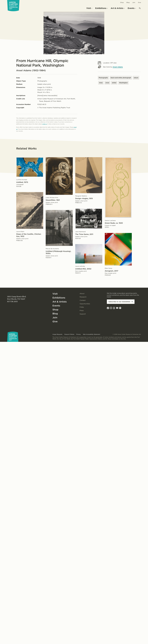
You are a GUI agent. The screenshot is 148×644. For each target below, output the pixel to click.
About (82, 294)
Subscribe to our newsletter (119, 302)
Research (83, 297)
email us (45, 124)
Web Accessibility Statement (92, 334)
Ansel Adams (118, 67)
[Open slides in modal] (100, 50)
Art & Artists (60, 302)
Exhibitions (59, 298)
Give (139, 2)
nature (136, 78)
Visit (55, 294)
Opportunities (85, 304)
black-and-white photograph (121, 78)
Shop (122, 2)
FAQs (82, 307)
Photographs (103, 78)
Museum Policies (69, 334)
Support (83, 314)
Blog (128, 2)
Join (134, 2)
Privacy (79, 334)
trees (101, 83)
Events (56, 306)
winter (114, 83)
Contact (83, 300)
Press (82, 311)
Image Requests (57, 334)
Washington (123, 83)
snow (107, 83)
